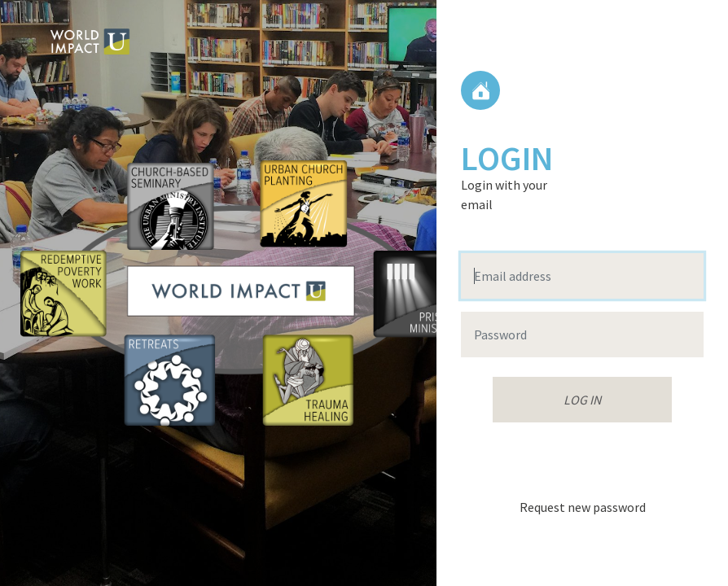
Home (480, 90)
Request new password (583, 507)
